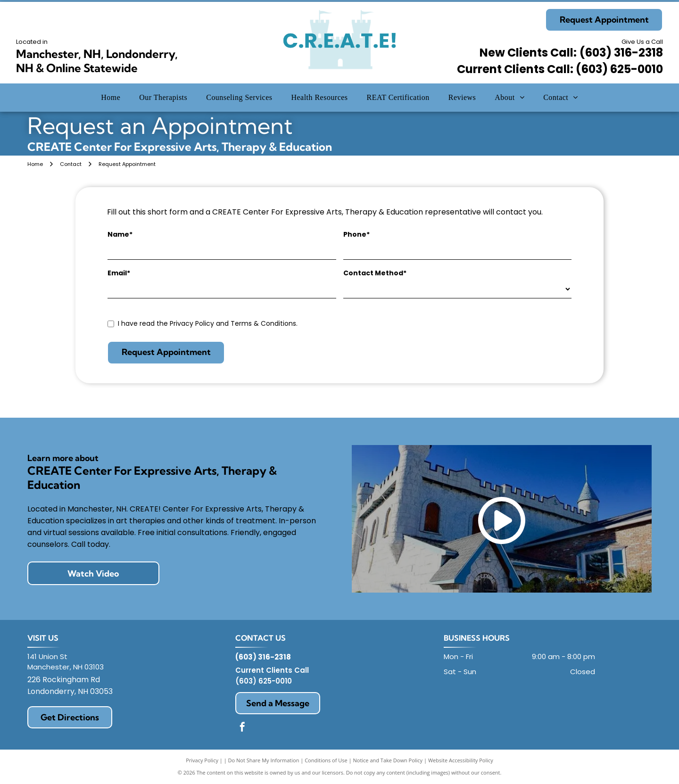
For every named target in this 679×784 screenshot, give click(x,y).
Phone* (356, 234)
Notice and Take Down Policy (388, 760)
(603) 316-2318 (621, 53)
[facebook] (242, 728)
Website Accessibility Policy (461, 760)
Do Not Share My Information (264, 760)
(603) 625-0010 (264, 681)
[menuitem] (111, 98)
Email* (119, 273)
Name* (120, 234)
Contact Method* (375, 273)
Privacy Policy (202, 760)
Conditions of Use (326, 760)
